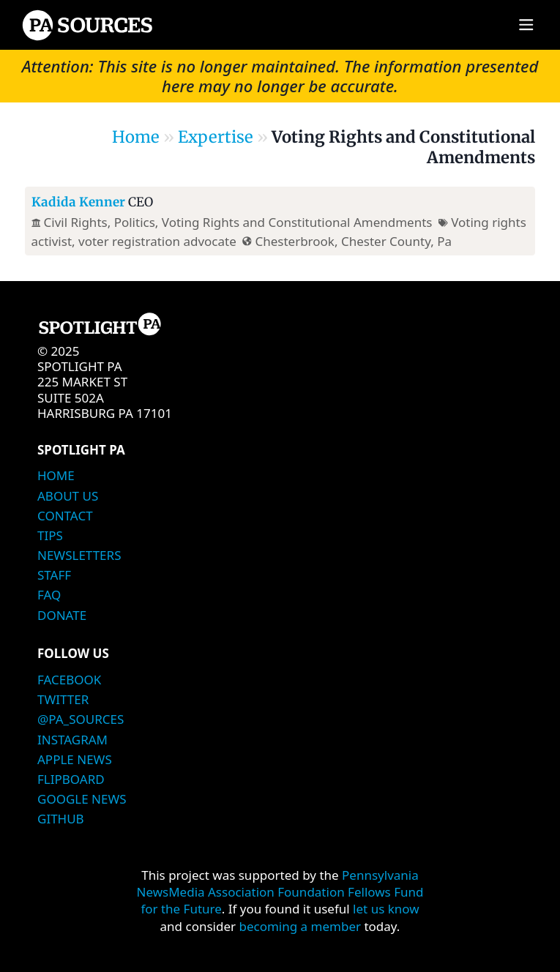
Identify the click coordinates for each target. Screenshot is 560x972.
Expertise (216, 137)
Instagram (72, 740)
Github (61, 819)
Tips (50, 535)
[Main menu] (526, 25)
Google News (82, 799)
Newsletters (79, 555)
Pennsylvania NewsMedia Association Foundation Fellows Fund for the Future (280, 892)
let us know (386, 909)
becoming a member (300, 926)
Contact (65, 516)
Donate (62, 615)
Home (136, 137)
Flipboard (71, 779)
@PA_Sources (81, 719)
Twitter (63, 699)
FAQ (49, 595)
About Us (68, 496)
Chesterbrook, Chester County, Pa (353, 241)
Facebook (69, 680)
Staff (54, 575)
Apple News (75, 759)
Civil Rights (76, 222)
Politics (135, 222)
